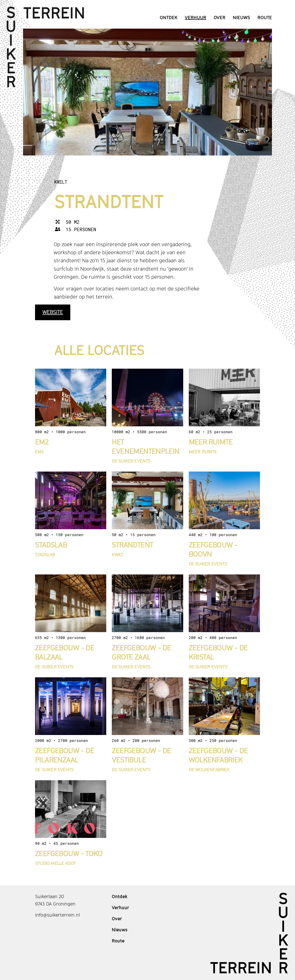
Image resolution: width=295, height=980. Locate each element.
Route (265, 18)
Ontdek (169, 18)
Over (220, 18)
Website (53, 312)
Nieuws (241, 18)
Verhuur (196, 18)
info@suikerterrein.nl (57, 915)
